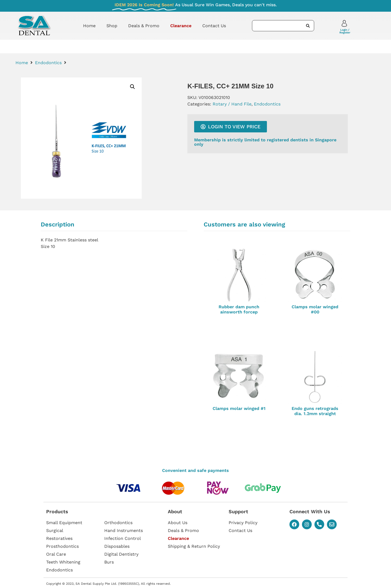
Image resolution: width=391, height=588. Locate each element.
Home (89, 26)
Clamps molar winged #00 (315, 309)
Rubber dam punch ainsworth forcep (239, 309)
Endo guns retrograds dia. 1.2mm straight (315, 411)
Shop (112, 26)
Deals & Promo (144, 26)
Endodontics (48, 63)
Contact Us (214, 26)
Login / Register (345, 31)
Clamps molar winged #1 (239, 408)
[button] (133, 87)
